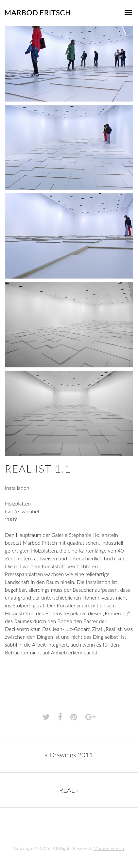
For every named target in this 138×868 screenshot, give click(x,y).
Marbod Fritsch (109, 848)
